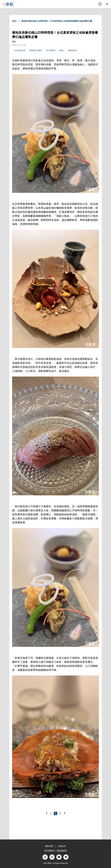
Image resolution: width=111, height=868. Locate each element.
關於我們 (49, 846)
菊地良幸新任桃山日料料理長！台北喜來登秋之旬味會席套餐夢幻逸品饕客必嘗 (57, 21)
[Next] (65, 813)
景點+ (15, 21)
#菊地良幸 (73, 50)
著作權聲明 (49, 851)
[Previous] (46, 813)
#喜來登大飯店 (36, 50)
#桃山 (62, 50)
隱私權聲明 (62, 851)
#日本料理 (51, 50)
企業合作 (62, 846)
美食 (14, 42)
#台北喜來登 (20, 50)
